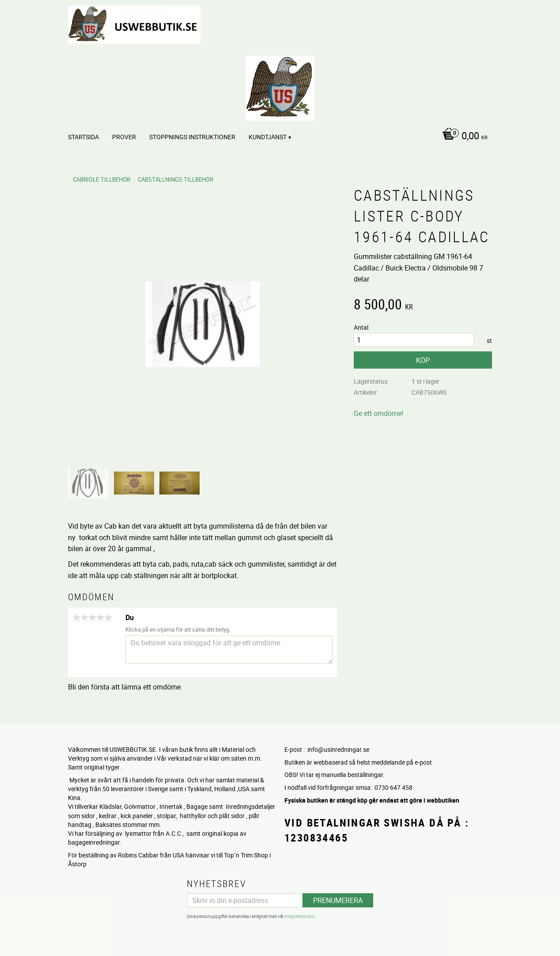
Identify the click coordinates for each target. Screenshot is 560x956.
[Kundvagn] (463, 137)
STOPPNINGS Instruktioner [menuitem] (192, 137)
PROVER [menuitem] (124, 137)
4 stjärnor (100, 617)
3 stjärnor (92, 617)
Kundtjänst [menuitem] (268, 137)
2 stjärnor (84, 617)
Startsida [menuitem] (83, 137)
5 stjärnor (108, 617)
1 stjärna (76, 617)
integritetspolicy (299, 916)
